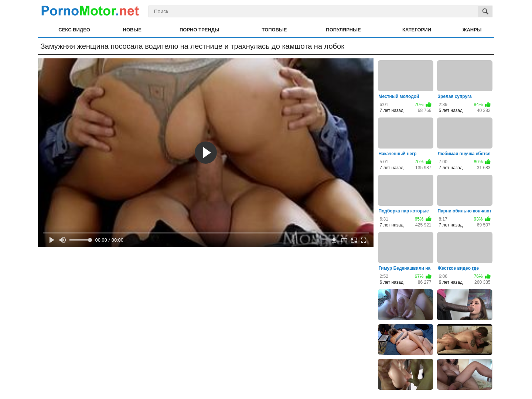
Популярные (343, 30)
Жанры (472, 30)
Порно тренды (199, 30)
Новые (132, 30)
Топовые (274, 30)
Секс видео (74, 30)
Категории (417, 30)
